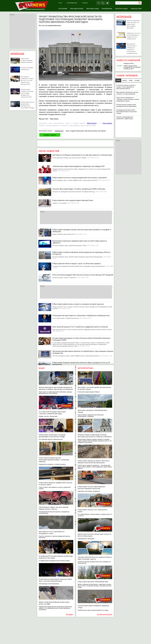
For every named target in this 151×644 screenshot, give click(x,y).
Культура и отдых (121, 9)
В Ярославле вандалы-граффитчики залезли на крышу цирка (55, 484)
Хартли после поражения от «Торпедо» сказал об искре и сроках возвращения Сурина (128, 99)
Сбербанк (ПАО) (129, 63)
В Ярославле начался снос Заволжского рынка (93, 511)
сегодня (137, 80)
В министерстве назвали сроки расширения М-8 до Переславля (126, 105)
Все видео (70, 614)
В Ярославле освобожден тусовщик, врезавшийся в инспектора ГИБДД (52, 436)
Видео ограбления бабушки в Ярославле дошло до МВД (54, 603)
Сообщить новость (50, 135)
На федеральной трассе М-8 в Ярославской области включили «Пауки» (127, 112)
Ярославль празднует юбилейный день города (92, 411)
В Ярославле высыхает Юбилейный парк (93, 582)
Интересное (17, 54)
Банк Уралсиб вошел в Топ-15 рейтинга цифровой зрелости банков (80, 327)
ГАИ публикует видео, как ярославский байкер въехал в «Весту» (53, 508)
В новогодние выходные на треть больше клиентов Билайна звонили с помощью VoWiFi (82, 339)
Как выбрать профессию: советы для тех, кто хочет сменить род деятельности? (27, 80)
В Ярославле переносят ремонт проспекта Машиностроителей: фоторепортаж (94, 462)
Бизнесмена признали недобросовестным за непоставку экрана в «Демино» (80, 242)
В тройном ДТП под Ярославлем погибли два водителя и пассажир (56, 557)
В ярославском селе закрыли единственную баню (73, 200)
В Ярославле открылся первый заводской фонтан (27, 60)
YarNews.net (59, 131)
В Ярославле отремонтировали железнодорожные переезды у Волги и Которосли (81, 253)
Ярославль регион (77, 9)
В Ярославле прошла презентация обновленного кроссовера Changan (28, 105)
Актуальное (124, 17)
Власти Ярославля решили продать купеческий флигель (75, 510)
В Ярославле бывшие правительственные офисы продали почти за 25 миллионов (81, 363)
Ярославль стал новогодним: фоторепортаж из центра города (94, 388)
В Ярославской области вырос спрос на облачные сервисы (77, 263)
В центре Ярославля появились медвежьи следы (93, 607)
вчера (131, 80)
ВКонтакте (92, 123)
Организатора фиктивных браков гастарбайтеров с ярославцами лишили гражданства (83, 352)
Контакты (85, 3)
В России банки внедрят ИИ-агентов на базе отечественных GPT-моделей (83, 275)
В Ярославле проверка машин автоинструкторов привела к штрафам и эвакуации (82, 230)
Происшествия (136, 9)
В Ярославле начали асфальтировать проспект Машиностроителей (92, 488)
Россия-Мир (63, 9)
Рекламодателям (72, 3)
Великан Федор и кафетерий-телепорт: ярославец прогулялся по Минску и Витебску (95, 436)
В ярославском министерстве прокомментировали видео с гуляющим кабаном (54, 460)
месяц (118, 80)
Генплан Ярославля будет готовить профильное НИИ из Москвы (79, 189)
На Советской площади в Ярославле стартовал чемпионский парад (52, 413)
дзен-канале (107, 123)
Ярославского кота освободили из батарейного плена (52, 532)
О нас (60, 3)
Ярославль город (93, 9)
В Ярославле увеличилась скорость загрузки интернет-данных (78, 304)
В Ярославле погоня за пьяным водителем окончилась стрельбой (80, 178)
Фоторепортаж (107, 9)
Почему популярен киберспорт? (27, 69)
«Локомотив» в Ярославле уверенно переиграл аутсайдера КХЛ (78, 166)
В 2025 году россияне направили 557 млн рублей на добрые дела (132, 67)
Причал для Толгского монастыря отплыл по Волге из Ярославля (95, 535)
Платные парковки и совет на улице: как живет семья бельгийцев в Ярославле (133, 24)
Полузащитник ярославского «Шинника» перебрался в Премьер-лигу (81, 315)
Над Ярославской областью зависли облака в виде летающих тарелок (95, 558)
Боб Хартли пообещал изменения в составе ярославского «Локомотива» (82, 155)
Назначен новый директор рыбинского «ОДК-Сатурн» (125, 118)
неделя (125, 80)
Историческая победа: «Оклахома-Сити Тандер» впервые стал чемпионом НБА (27, 93)
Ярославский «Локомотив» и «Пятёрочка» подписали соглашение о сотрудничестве (132, 49)
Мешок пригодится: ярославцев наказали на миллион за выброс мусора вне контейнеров (56, 388)
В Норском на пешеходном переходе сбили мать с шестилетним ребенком (55, 580)
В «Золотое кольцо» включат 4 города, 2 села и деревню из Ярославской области (126, 87)
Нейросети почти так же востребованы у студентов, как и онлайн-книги (134, 36)
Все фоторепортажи (105, 614)
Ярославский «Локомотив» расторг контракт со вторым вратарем (127, 93)
